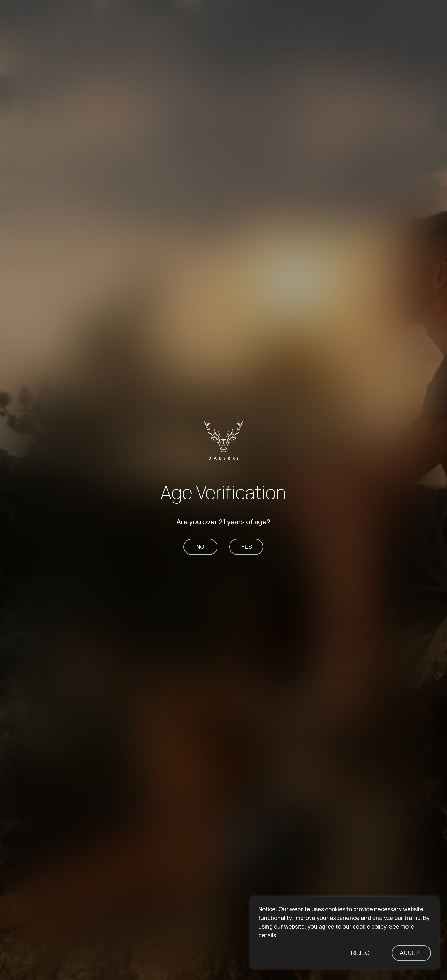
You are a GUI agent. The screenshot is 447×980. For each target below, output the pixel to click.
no (200, 547)
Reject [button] (362, 953)
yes (246, 547)
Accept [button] (411, 953)
